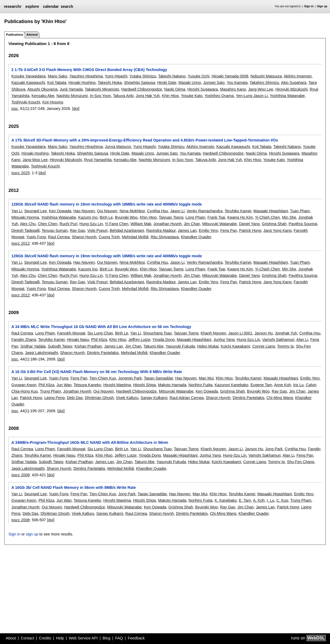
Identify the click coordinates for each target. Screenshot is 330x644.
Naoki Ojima (175, 89)
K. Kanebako (226, 500)
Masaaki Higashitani (271, 211)
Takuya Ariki (123, 96)
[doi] (76, 109)
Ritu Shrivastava (165, 237)
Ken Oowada (60, 211)
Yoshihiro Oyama (219, 96)
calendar (51, 6)
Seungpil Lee (35, 211)
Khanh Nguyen (213, 333)
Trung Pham (51, 391)
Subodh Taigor (60, 346)
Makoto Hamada (172, 385)
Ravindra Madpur (161, 230)
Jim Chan (192, 224)
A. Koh (259, 500)
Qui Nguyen (107, 211)
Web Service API (83, 638)
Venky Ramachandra (205, 211)
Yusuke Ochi (199, 76)
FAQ (119, 638)
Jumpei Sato (214, 83)
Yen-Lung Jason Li (252, 96)
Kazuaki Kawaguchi (28, 83)
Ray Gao (77, 230)
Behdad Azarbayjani (127, 230)
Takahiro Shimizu (265, 83)
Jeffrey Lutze (139, 340)
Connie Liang (264, 346)
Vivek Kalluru (127, 398)
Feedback (136, 638)
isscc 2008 (20, 475)
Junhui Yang (224, 340)
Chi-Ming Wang (280, 398)
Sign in (309, 6)
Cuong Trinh (109, 237)
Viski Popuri (97, 230)
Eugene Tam (261, 385)
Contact (27, 638)
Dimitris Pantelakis (103, 353)
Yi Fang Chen (117, 224)
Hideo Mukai (208, 346)
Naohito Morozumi (72, 96)
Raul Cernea (59, 237)
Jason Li (177, 211)
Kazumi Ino (88, 217)
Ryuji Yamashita (98, 160)
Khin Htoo (170, 96)
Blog (106, 638)
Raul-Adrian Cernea (187, 398)
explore (32, 6)
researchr (13, 6)
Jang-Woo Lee (261, 89)
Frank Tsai (216, 217)
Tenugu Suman (55, 230)
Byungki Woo (126, 217)
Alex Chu (28, 224)
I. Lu (270, 500)
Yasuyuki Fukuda (180, 346)
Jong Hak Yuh (148, 96)
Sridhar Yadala (33, 346)
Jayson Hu (264, 333)
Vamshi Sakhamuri (278, 340)
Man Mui (206, 378)
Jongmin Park (130, 378)
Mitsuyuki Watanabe (220, 224)
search (67, 6)
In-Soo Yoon (100, 96)
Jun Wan (64, 385)
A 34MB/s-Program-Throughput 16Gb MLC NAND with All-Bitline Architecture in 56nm (90, 442)
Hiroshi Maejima (117, 385)
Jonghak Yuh (286, 333)
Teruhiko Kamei (238, 211)
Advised (32, 35)
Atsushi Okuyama (43, 89)
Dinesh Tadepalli (25, 230)
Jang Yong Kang (278, 230)
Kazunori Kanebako (232, 385)
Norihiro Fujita (200, 385)
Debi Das (75, 398)
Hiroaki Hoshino (82, 83)
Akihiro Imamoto (298, 76)
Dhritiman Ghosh (99, 398)
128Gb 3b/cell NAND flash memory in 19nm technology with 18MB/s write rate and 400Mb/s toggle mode (107, 204)
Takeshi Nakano (172, 76)
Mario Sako (58, 76)
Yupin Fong (36, 237)
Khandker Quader (196, 237)
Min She (289, 217)
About (11, 638)
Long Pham (196, 217)
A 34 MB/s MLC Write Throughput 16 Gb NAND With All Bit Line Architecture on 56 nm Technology (101, 327)
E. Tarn (245, 500)
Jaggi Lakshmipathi (41, 353)
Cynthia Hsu (157, 211)
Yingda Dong (164, 340)
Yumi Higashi (116, 76)
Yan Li (17, 211)
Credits (45, 638)
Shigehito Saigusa (140, 83)
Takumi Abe (153, 346)
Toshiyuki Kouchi (26, 102)
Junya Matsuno (118, 147)
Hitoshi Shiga (144, 385)
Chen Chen (48, 224)
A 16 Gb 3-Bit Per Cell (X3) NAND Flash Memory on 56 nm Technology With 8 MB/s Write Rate (97, 372)
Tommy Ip (285, 346)
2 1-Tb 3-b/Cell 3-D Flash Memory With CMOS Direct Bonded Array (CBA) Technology (89, 70)
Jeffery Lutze (126, 455)
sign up (32, 534)
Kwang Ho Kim (240, 217)
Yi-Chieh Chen (267, 217)
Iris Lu (298, 385)
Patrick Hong (250, 230)
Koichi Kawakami (236, 346)
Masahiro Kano (233, 89)
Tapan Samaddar (158, 378)
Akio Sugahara (294, 83)
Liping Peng (54, 398)
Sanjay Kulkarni (154, 398)
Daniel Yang (249, 224)
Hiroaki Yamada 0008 (230, 76)
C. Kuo (282, 500)
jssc (15, 109)
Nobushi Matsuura (266, 76)
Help (60, 638)
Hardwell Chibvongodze (142, 89)
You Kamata (237, 83)
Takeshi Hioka (110, 83)
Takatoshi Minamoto (102, 89)
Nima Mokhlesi (132, 211)
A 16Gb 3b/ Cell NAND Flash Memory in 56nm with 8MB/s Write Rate (74, 487)
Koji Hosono (53, 102)
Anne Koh (282, 385)
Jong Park (274, 449)
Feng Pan (229, 230)
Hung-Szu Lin (91, 224)
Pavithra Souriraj (303, 224)
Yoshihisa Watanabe (287, 96)
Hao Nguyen (84, 211)
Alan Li (302, 340)
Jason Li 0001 (240, 333)
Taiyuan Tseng (171, 217)
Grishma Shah (274, 224)
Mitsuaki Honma (25, 217)
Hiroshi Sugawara (203, 89)
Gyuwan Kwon (24, 385)
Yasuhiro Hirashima (86, 76)
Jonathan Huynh (168, 224)
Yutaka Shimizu (143, 76)
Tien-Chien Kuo (103, 378)
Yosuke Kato (192, 96)
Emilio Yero (208, 230)
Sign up (322, 6)
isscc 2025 (20, 173)
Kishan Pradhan (88, 346)
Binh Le (106, 217)
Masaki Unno (190, 83)
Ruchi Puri (68, 224)
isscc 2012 (20, 243)
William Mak (141, 224)
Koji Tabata (57, 83)
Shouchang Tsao (157, 333)
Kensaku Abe (43, 96)
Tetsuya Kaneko (87, 385)
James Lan (187, 230)
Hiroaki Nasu (78, 340)
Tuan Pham (300, 211)
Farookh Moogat (71, 333)
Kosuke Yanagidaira (28, 76)
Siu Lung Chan (100, 333)
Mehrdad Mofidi (135, 237)
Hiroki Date (167, 83)
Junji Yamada (71, 89)
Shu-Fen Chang (300, 462)
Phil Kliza (99, 340)
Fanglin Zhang (24, 340)
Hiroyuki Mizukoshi (291, 89)
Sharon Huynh (84, 237)
